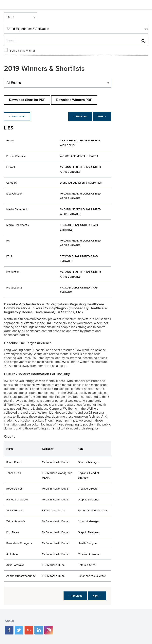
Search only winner (23, 51)
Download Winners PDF (74, 100)
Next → (102, 116)
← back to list (17, 116)
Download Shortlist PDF (27, 100)
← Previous (80, 116)
